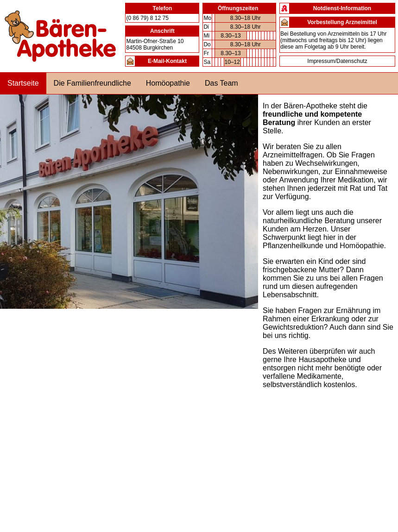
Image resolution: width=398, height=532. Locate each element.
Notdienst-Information (342, 8)
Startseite (23, 83)
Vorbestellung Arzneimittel (342, 22)
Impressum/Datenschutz (337, 61)
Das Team (221, 83)
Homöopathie (168, 83)
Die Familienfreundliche (92, 83)
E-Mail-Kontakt (167, 61)
